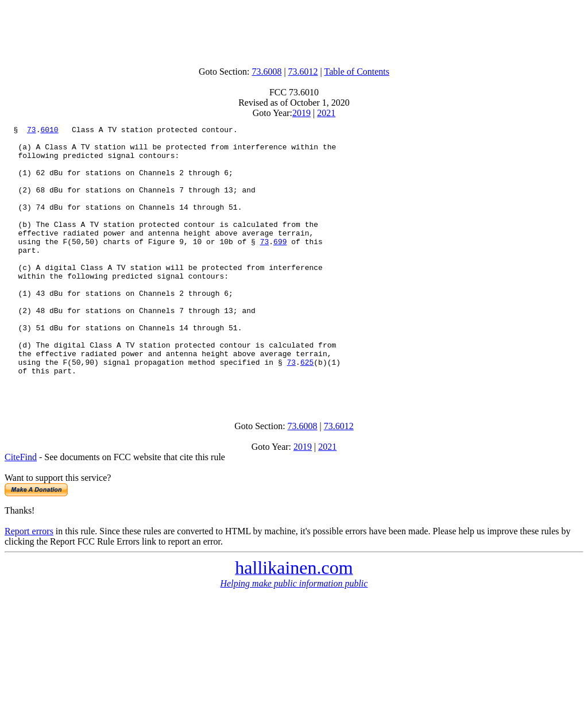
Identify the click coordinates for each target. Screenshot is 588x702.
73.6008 (266, 72)
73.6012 (303, 72)
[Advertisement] (294, 30)
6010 (49, 131)
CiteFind (21, 510)
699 (280, 265)
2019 (301, 113)
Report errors (29, 585)
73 (32, 131)
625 (307, 410)
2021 (326, 113)
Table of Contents (357, 72)
